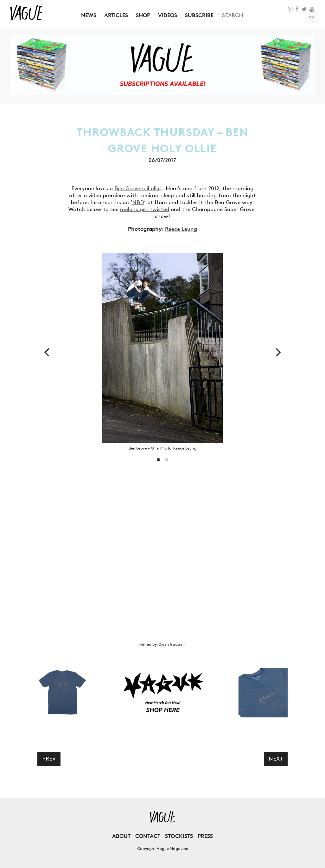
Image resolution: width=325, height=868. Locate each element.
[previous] (48, 352)
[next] (277, 352)
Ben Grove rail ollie (137, 189)
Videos (168, 15)
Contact (148, 836)
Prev (49, 759)
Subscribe (199, 15)
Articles (116, 15)
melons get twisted (145, 210)
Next (276, 759)
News (89, 15)
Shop (143, 15)
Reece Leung (181, 229)
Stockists (179, 836)
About (121, 836)
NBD (138, 203)
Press (205, 836)
